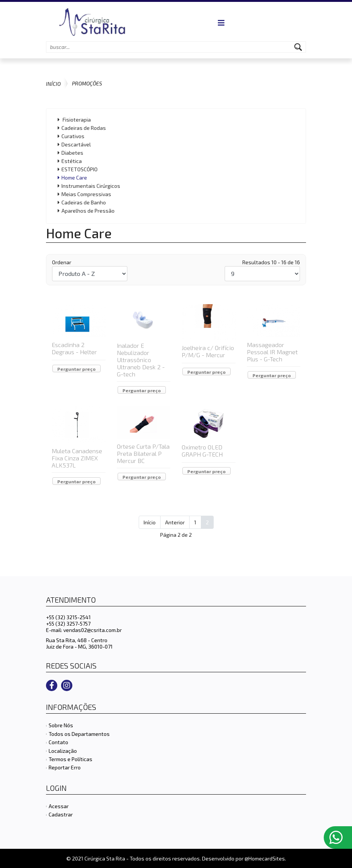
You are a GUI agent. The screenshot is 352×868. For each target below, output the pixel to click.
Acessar (59, 806)
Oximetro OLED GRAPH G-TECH (202, 451)
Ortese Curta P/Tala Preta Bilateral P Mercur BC (143, 453)
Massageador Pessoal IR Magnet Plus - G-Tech (272, 352)
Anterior (175, 522)
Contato (58, 742)
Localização (63, 751)
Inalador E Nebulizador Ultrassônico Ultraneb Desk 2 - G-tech (141, 360)
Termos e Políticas (70, 759)
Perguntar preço (77, 369)
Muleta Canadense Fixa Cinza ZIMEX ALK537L (77, 458)
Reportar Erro (65, 767)
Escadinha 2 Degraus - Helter (74, 348)
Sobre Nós (61, 725)
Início (150, 522)
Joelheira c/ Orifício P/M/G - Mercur (208, 351)
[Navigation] (221, 23)
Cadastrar (61, 814)
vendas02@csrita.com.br (93, 630)
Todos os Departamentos (79, 734)
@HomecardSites (265, 858)
